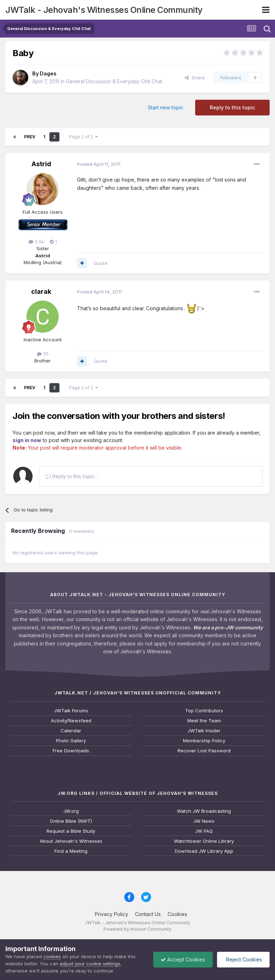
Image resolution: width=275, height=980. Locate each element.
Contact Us (148, 914)
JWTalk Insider (204, 731)
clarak (41, 291)
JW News (204, 821)
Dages (48, 73)
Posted (99, 164)
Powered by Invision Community (137, 929)
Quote (101, 263)
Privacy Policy (112, 914)
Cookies (177, 914)
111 (43, 354)
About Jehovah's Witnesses (71, 841)
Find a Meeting (71, 851)
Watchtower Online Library (204, 841)
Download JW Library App (204, 851)
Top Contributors (204, 711)
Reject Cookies (243, 959)
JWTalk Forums (71, 711)
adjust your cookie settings (90, 964)
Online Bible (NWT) (71, 821)
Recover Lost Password (204, 751)
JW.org (71, 811)
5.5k (36, 242)
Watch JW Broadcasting (204, 811)
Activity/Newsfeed (71, 721)
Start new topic (166, 107)
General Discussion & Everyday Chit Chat (114, 81)
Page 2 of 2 (83, 137)
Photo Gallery (71, 741)
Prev (30, 137)
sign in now (27, 440)
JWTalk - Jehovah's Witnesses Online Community (104, 10)
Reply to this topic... (72, 476)
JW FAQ (204, 831)
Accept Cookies (183, 959)
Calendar (71, 731)
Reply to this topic (232, 107)
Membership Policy (204, 741)
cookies (52, 956)
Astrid (41, 164)
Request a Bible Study (71, 831)
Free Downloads (71, 751)
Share (195, 78)
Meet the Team (204, 721)
